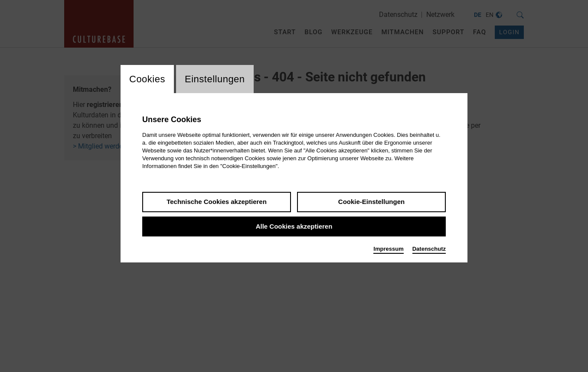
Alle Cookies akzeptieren (294, 226)
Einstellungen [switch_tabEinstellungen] (215, 79)
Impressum (388, 249)
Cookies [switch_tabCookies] (147, 79)
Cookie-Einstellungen (371, 202)
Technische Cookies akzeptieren (217, 202)
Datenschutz (429, 249)
